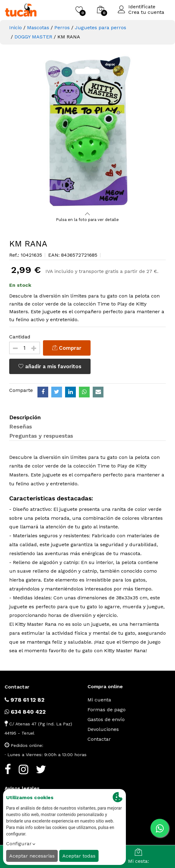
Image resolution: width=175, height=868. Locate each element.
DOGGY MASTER (33, 37)
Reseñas (21, 426)
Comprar (67, 348)
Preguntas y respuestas (41, 436)
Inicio (16, 28)
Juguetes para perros (101, 28)
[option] (87, 132)
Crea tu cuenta (146, 12)
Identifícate (142, 7)
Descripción (25, 417)
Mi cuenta (99, 700)
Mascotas (38, 28)
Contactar (99, 739)
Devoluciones (103, 729)
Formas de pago (107, 710)
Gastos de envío (106, 719)
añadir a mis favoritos (50, 366)
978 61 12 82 (25, 700)
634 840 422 (25, 712)
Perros (62, 28)
